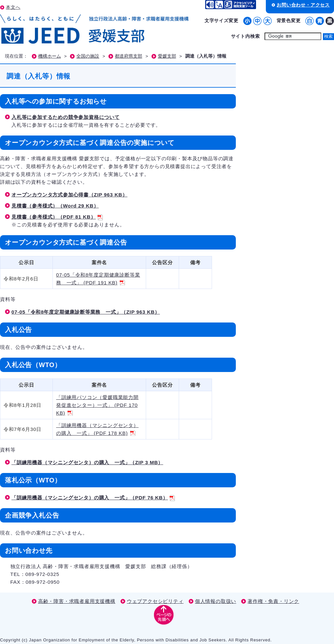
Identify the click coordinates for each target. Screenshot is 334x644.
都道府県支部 (129, 56)
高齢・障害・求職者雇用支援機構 (77, 601)
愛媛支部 (167, 56)
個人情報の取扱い (216, 601)
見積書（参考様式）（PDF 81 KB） (57, 217)
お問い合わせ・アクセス (303, 5)
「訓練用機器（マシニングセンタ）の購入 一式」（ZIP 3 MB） (87, 462)
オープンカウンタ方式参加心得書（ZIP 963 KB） (69, 195)
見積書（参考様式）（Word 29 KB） (55, 206)
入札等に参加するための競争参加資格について (66, 117)
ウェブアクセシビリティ (155, 601)
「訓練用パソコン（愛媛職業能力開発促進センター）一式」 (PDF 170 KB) (97, 405)
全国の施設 (88, 56)
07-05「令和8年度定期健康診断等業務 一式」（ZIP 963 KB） (86, 312)
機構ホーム (50, 56)
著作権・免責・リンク (273, 601)
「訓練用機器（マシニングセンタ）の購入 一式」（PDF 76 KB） (93, 498)
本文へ (13, 7)
